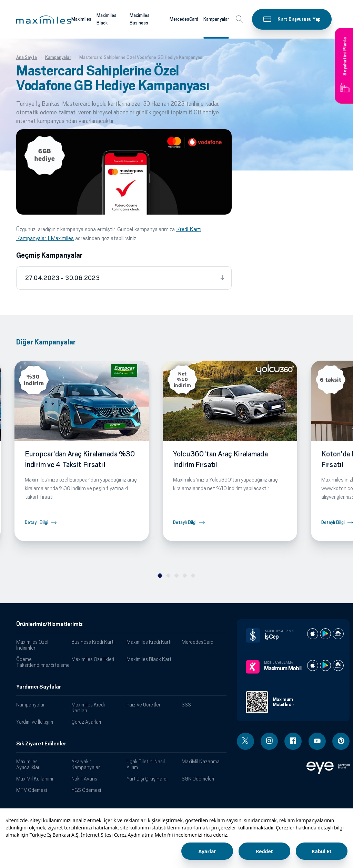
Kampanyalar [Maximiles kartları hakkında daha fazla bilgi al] (216, 19)
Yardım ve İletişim (35, 722)
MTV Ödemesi (32, 790)
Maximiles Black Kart (149, 659)
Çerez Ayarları (86, 722)
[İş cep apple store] (313, 634)
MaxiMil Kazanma (201, 761)
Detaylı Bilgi (37, 522)
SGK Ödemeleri (198, 779)
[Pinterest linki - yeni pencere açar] (341, 741)
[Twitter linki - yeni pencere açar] (245, 741)
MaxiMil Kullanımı (35, 779)
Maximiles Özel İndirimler (32, 645)
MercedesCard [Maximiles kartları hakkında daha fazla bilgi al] (184, 19)
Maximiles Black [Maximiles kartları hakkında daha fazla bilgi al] (107, 19)
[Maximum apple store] (313, 665)
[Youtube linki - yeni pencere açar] (317, 741)
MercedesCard (198, 642)
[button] (44, 20)
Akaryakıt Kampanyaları (86, 764)
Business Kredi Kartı (93, 642)
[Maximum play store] (325, 665)
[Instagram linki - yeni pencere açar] (269, 741)
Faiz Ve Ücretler (143, 705)
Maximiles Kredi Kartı (149, 642)
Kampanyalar (30, 705)
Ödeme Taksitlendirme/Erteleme (41, 662)
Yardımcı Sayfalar (39, 687)
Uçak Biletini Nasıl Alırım (146, 764)
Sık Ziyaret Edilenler (41, 744)
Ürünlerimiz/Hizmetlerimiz (49, 624)
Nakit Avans (84, 779)
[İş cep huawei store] (338, 634)
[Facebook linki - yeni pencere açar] (293, 741)
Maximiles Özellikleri (93, 659)
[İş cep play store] (325, 634)
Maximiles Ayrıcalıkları (28, 764)
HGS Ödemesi (86, 790)
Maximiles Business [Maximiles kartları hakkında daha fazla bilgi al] (140, 19)
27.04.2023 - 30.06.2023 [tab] (62, 278)
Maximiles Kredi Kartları (88, 707)
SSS (186, 705)
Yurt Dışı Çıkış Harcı (147, 779)
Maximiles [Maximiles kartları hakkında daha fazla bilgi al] (81, 19)
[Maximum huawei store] (338, 665)
